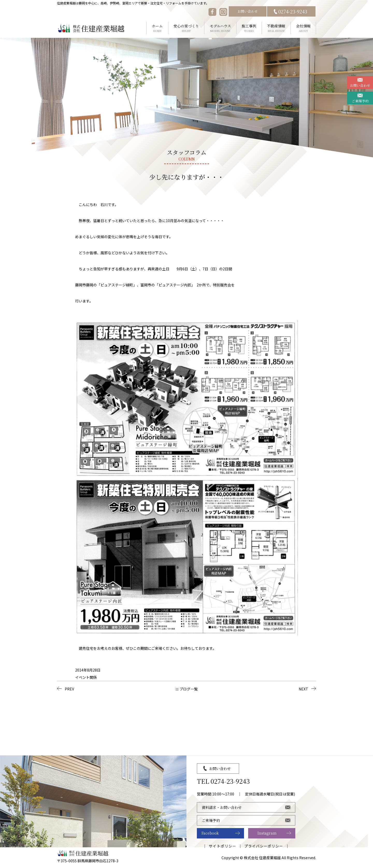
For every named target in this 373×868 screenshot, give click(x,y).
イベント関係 (86, 677)
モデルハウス (220, 28)
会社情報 (303, 28)
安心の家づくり (186, 28)
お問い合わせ (248, 11)
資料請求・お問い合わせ (222, 807)
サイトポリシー (222, 846)
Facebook (210, 833)
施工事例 (249, 28)
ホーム (157, 28)
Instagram (267, 833)
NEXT (303, 689)
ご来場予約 (360, 101)
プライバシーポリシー (264, 846)
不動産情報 (276, 28)
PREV (69, 689)
